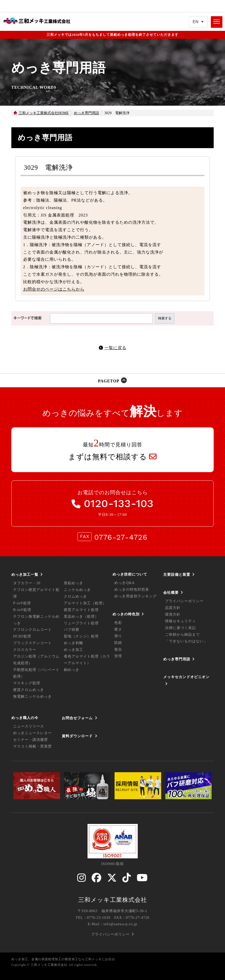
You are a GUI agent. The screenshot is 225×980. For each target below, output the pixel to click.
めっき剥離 (73, 643)
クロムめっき (75, 596)
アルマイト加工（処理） (85, 603)
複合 (118, 649)
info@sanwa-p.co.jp (120, 924)
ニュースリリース (29, 726)
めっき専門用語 (177, 659)
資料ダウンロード (77, 736)
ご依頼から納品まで (182, 635)
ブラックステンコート (32, 643)
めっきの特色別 (126, 614)
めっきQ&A (124, 583)
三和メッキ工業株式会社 (113, 900)
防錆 (118, 643)
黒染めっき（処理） (81, 617)
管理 (118, 656)
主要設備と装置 (177, 574)
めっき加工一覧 (25, 574)
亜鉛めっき (73, 583)
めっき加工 (73, 650)
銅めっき (72, 670)
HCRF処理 (22, 636)
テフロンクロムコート (32, 630)
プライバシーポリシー (184, 601)
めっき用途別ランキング (136, 596)
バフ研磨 (72, 630)
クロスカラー (25, 650)
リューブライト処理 (81, 623)
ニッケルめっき (77, 590)
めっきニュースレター (32, 733)
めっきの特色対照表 (132, 590)
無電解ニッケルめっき (32, 696)
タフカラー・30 (27, 583)
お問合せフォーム (77, 718)
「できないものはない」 (186, 641)
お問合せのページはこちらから (54, 289)
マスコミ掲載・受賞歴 (32, 746)
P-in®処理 (22, 603)
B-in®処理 (22, 610)
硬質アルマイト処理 (81, 610)
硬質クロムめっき (29, 690)
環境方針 (173, 614)
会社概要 (171, 592)
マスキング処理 (27, 683)
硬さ (118, 629)
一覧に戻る (115, 348)
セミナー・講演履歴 (31, 740)
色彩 (118, 623)
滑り (118, 636)
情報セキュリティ (180, 621)
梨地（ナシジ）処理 (81, 636)
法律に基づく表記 (180, 628)
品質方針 (173, 608)
